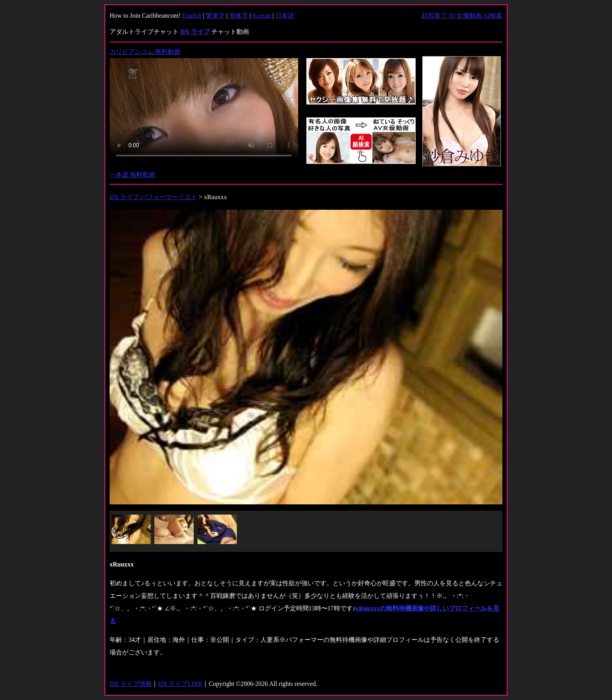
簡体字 (238, 16)
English (192, 16)
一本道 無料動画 (132, 175)
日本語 (285, 16)
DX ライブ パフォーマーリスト (153, 197)
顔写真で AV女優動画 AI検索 (462, 16)
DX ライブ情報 (131, 684)
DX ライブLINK (180, 684)
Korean (261, 16)
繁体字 (215, 16)
